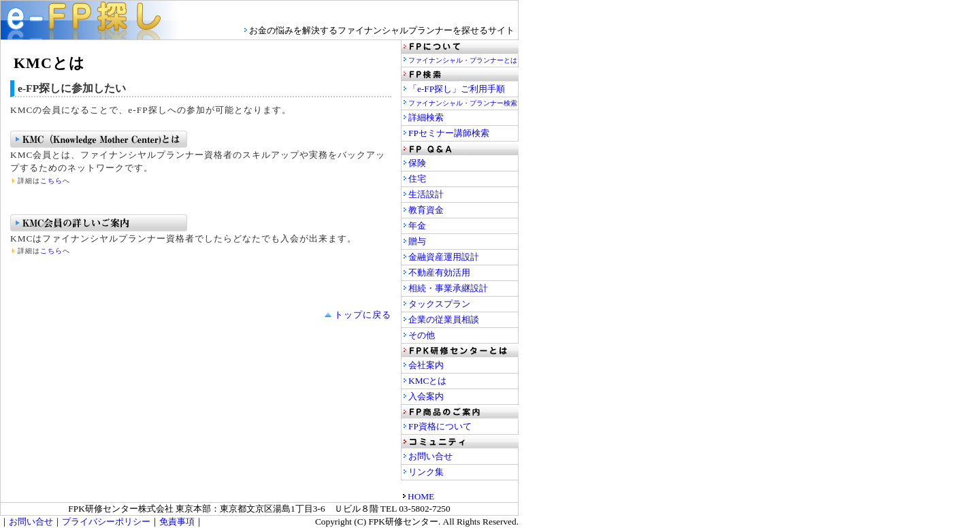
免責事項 (177, 522)
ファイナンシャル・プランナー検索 (463, 103)
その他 (422, 335)
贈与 (417, 241)
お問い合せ (430, 456)
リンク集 (426, 472)
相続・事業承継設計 (448, 288)
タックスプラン (439, 304)
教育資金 (426, 210)
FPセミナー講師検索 (449, 133)
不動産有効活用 (439, 273)
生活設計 (426, 194)
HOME (421, 496)
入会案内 (426, 396)
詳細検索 (426, 117)
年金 (417, 226)
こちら (51, 181)
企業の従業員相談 (444, 319)
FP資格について (440, 426)
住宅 (417, 179)
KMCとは (427, 381)
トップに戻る (363, 315)
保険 (417, 163)
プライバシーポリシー (106, 522)
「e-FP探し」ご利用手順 (457, 89)
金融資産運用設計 (444, 257)
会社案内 (426, 365)
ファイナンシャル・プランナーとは (463, 60)
